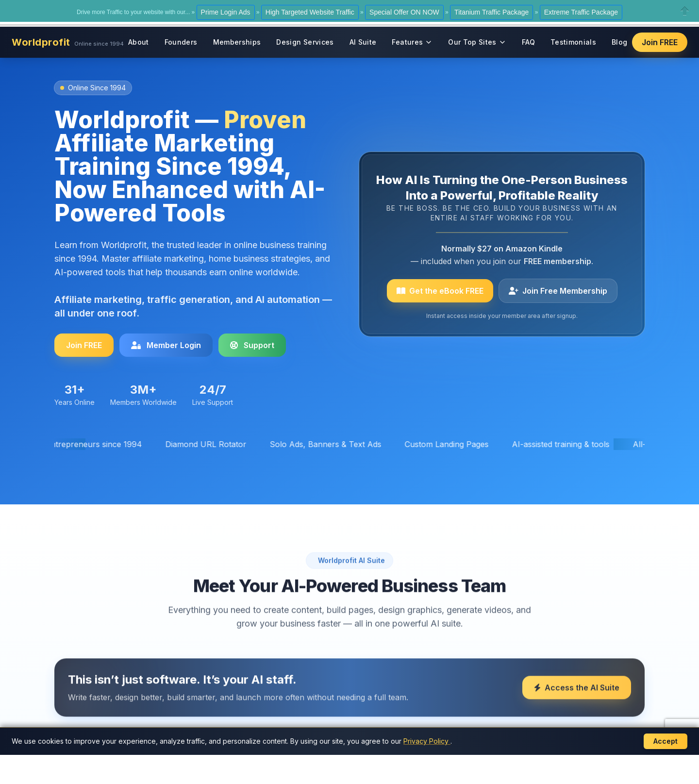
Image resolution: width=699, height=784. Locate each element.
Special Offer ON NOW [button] (404, 12)
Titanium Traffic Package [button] (491, 12)
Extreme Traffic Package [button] (581, 12)
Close (685, 11)
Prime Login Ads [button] (226, 12)
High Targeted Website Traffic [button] (310, 12)
